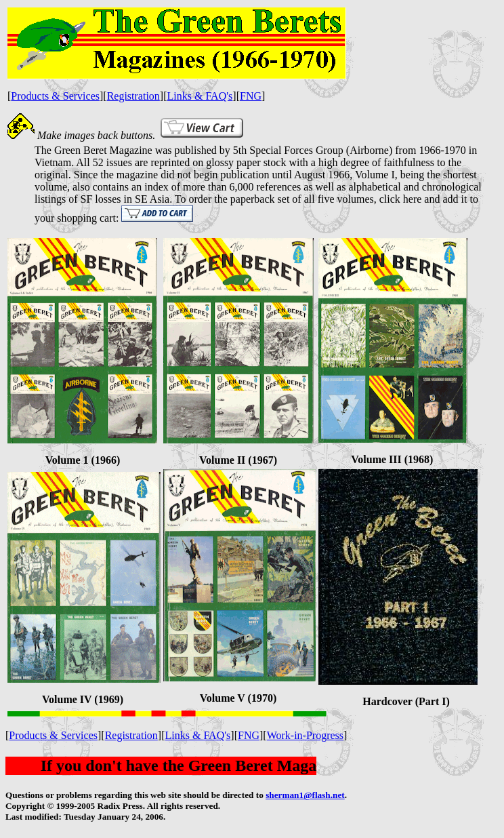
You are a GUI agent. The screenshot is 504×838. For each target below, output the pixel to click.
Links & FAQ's (200, 96)
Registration (133, 96)
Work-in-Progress (305, 735)
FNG (251, 96)
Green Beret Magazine (103, 150)
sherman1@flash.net (305, 795)
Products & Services (55, 96)
